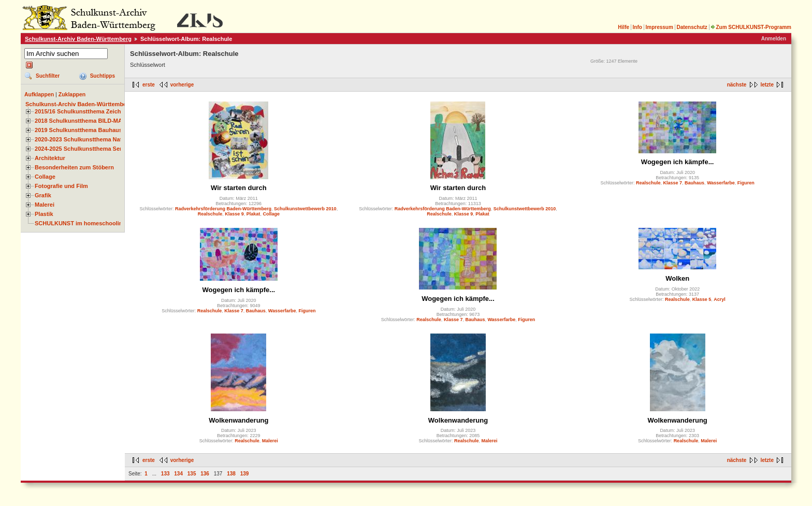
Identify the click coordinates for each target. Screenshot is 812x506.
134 (178, 474)
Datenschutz (692, 27)
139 (245, 474)
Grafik (43, 195)
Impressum (659, 27)
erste (149, 85)
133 (165, 474)
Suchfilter (48, 76)
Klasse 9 (234, 214)
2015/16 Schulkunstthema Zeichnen (83, 111)
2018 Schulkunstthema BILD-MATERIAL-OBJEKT (101, 121)
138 (231, 474)
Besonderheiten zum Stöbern (74, 167)
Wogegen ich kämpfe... (678, 162)
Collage (45, 177)
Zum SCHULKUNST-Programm (751, 27)
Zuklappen (72, 94)
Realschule (210, 214)
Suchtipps (103, 76)
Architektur (50, 158)
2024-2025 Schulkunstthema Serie (81, 149)
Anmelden (774, 39)
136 (205, 474)
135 (192, 474)
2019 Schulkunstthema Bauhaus (78, 130)
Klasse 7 (673, 183)
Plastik (44, 214)
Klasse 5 (702, 299)
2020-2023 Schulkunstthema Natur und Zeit (93, 139)
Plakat (253, 214)
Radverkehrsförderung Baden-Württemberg (223, 209)
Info (637, 27)
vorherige (182, 85)
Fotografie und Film (61, 186)
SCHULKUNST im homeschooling (80, 223)
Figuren (746, 183)
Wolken (677, 278)
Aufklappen (39, 94)
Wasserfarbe (721, 183)
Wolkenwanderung (238, 420)
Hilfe (624, 27)
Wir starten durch (239, 188)
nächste (737, 85)
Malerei (45, 205)
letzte (767, 85)
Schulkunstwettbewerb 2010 (305, 209)
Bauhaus (694, 183)
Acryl (720, 299)
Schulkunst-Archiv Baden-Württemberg (78, 39)
